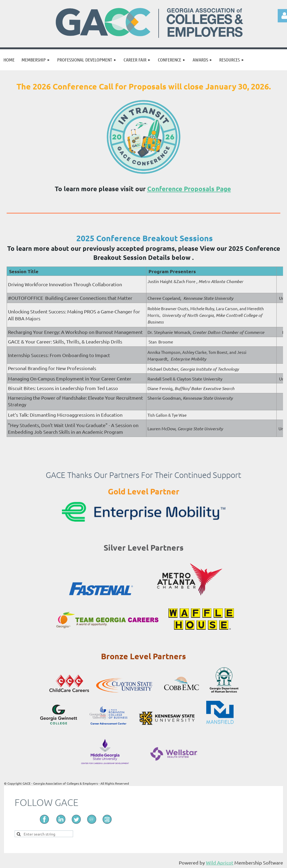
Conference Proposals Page (189, 189)
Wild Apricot (220, 863)
